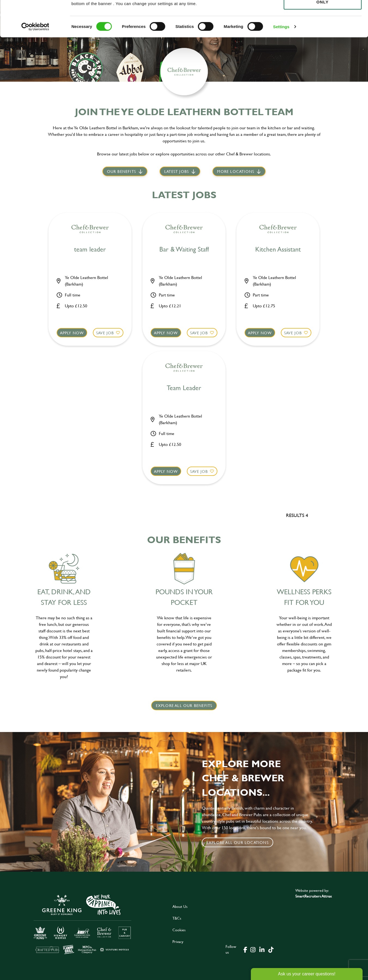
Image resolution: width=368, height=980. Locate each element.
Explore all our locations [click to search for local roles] (238, 842)
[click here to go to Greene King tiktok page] (271, 949)
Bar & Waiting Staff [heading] (184, 249)
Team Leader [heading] (184, 388)
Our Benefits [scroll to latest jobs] (121, 171)
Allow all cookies (322, 14)
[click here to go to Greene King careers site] (83, 924)
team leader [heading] (90, 249)
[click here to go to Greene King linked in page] (262, 949)
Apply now (72, 333)
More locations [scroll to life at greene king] (236, 171)
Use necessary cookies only (323, 35)
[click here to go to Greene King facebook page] (245, 949)
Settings (281, 62)
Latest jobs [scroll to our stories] (177, 171)
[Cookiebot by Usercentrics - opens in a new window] (35, 63)
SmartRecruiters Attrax (314, 896)
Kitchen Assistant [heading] (278, 249)
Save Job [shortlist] (105, 333)
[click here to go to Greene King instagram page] (253, 949)
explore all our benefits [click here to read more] (184, 705)
